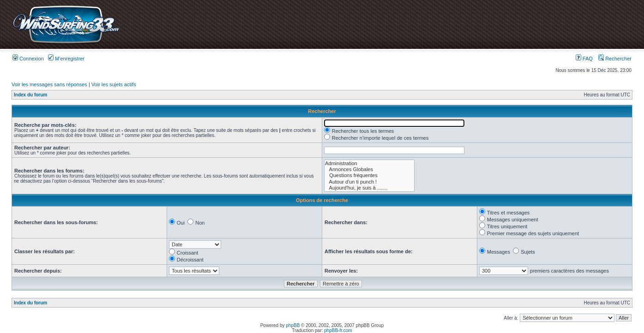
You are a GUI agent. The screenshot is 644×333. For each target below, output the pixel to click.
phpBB (293, 325)
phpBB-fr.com (338, 330)
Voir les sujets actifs (114, 84)
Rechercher (615, 59)
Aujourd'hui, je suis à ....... (369, 188)
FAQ (584, 59)
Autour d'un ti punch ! (369, 182)
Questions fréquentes (369, 175)
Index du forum (30, 95)
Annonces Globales (369, 169)
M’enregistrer (66, 59)
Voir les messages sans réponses (49, 84)
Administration (369, 164)
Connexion (28, 59)
